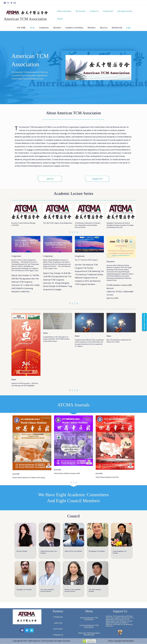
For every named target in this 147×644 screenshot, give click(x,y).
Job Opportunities (125, 14)
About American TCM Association (89, 619)
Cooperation (109, 14)
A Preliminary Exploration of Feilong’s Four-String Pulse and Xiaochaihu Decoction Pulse (88, 223)
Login (125, 25)
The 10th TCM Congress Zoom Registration (58, 220)
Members (90, 25)
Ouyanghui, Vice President (24, 593)
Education (58, 25)
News (14, 377)
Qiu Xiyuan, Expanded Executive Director (47, 594)
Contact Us (96, 14)
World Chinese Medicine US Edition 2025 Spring (29, 475)
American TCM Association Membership (89, 634)
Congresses (45, 25)
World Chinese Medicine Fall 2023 (107, 475)
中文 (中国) (24, 25)
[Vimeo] (11, 3)
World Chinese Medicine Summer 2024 (67, 471)
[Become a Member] (144, 322)
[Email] (15, 3)
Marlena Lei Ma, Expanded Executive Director (72, 594)
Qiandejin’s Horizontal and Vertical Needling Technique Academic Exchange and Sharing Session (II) (120, 223)
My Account (83, 14)
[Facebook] (5, 3)
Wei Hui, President (22, 552)
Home (34, 25)
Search (139, 14)
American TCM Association (25, 18)
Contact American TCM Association (89, 626)
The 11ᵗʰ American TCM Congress (86, 257)
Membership (114, 25)
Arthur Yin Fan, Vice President (73, 552)
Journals (16, 471)
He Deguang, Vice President (97, 552)
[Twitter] (8, 3)
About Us (101, 25)
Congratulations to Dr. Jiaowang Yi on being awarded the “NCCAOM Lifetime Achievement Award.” (56, 336)
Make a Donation (68, 14)
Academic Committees (74, 25)
